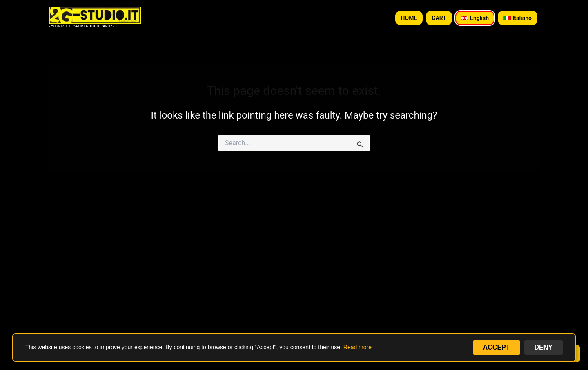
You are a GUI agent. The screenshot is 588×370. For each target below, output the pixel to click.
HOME (409, 18)
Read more (357, 347)
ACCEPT (497, 347)
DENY (543, 347)
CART (439, 18)
